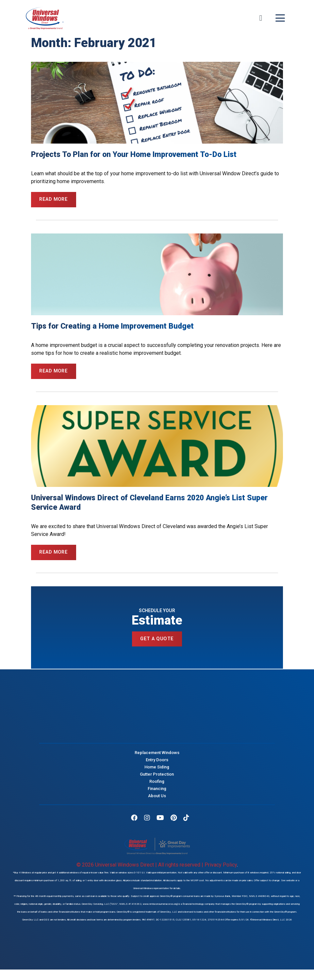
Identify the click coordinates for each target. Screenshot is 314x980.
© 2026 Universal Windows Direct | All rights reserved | (140, 867)
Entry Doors (157, 762)
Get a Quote (157, 641)
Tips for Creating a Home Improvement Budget (112, 327)
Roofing (157, 784)
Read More (54, 200)
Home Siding (157, 770)
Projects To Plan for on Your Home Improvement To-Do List (134, 155)
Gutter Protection (157, 777)
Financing (157, 791)
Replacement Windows (157, 755)
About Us (157, 798)
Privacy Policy (221, 867)
